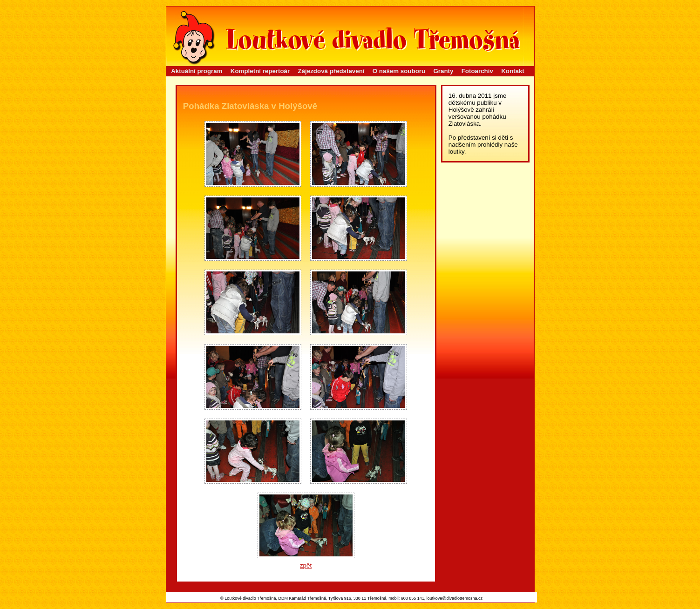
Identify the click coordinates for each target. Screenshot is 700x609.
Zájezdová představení (331, 71)
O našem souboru (399, 71)
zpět (306, 565)
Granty (443, 71)
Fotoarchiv (477, 71)
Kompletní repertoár (260, 71)
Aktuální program (197, 71)
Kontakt (513, 71)
